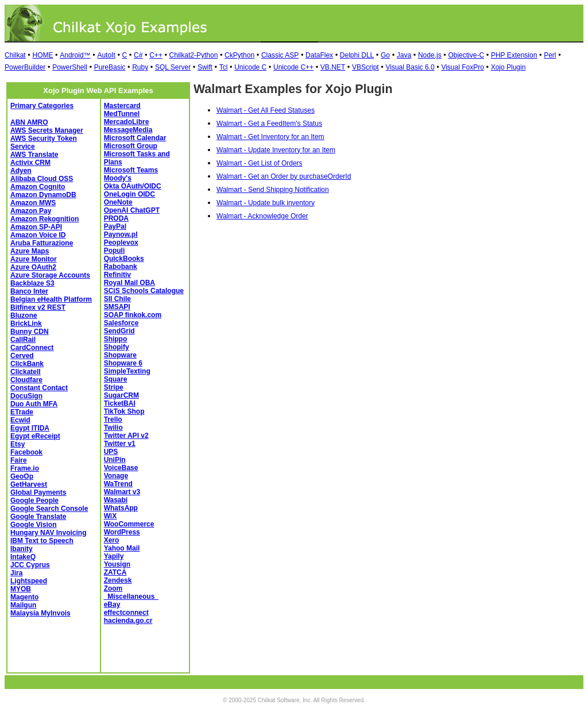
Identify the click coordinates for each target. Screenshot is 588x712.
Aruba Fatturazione (42, 243)
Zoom (113, 588)
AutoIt (106, 55)
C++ (156, 55)
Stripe (114, 387)
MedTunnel (122, 114)
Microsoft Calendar (135, 138)
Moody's (118, 178)
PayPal (115, 226)
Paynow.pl (121, 234)
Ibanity (22, 549)
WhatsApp (121, 508)
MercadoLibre (127, 122)
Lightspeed (29, 581)
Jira (16, 573)
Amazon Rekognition (45, 219)
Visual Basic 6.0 (410, 67)
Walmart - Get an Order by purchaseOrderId (284, 176)
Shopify (117, 347)
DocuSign (26, 396)
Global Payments (38, 492)
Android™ (75, 55)
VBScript (365, 67)
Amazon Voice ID (38, 235)
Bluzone (24, 315)
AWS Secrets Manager (47, 130)
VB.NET (333, 67)
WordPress (122, 532)
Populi (115, 251)
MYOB (21, 589)
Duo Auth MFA (34, 404)
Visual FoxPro (462, 67)
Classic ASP (280, 55)
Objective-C (466, 55)
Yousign (117, 564)
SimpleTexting (127, 371)
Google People (34, 501)
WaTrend (118, 484)
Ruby (140, 67)
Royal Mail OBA (129, 283)
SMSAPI (117, 307)
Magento (24, 597)
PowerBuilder (25, 67)
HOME (42, 55)
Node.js (430, 55)
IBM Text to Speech (42, 541)
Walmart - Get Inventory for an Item (270, 137)
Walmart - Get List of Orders (260, 163)
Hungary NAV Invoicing (48, 533)
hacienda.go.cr (128, 621)
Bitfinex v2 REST (38, 307)
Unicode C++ (293, 67)
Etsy (18, 444)
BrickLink (26, 324)
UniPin (115, 460)
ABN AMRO (29, 122)
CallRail (23, 340)
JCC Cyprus (30, 565)
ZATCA (115, 572)
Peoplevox (121, 243)
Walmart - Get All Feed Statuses (266, 110)
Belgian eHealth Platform (51, 299)
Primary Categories (42, 106)
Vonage (116, 476)
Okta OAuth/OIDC (133, 186)
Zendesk (118, 580)
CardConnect (32, 348)
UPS (111, 452)
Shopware (120, 355)
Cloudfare (26, 380)
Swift (205, 67)
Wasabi (116, 500)
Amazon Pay (31, 211)
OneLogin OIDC (129, 194)
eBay (112, 605)
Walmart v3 (122, 492)
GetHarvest (29, 484)
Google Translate (38, 517)
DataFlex (319, 55)
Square (116, 379)
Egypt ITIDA (30, 428)
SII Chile (117, 299)
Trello (113, 419)
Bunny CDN (30, 332)
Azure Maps (30, 251)
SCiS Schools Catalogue (144, 291)
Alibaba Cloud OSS (42, 179)
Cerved (22, 356)
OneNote (118, 202)
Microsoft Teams (131, 170)
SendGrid (119, 331)
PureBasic (110, 67)
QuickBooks (124, 259)
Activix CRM (30, 163)
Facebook (26, 452)
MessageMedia (128, 130)
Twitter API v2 (126, 436)
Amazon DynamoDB (43, 195)
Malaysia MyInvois (40, 613)
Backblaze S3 (32, 283)
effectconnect (126, 613)
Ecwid (20, 420)
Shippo (116, 339)
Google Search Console (49, 509)
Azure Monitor (34, 259)
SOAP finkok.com (133, 315)
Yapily (114, 556)
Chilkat (15, 55)
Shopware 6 (123, 363)
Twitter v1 (120, 444)
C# (138, 55)
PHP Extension (514, 55)
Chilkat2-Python (194, 55)
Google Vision (33, 525)
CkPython (239, 55)
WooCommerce (129, 524)
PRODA (116, 218)
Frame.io (25, 468)
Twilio (113, 428)
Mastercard (122, 106)
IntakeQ (23, 557)
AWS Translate (34, 155)
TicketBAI (120, 403)
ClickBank (27, 364)
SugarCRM (121, 395)
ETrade (22, 412)
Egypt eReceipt (35, 436)
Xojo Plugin (508, 67)
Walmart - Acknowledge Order (262, 216)
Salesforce (121, 323)
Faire (19, 460)
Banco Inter (29, 291)
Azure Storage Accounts (50, 275)
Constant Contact (39, 388)
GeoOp (22, 476)
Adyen (21, 171)
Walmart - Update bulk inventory (266, 203)
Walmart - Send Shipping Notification (273, 190)
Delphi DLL (357, 55)
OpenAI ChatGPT (132, 210)
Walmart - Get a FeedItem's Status (269, 124)
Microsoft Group (131, 146)
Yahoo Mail (122, 548)
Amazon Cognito (38, 187)
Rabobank (121, 267)
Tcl (224, 67)
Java (404, 55)
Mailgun (23, 605)
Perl (550, 55)
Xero (112, 540)
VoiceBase (121, 468)
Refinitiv (117, 275)
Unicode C (250, 67)
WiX (111, 516)
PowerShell (70, 67)
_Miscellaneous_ (131, 596)
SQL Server (173, 67)
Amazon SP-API (36, 227)
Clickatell (26, 372)
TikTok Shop (124, 411)
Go (385, 55)
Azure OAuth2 (33, 267)
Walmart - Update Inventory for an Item (276, 150)
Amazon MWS (33, 203)
